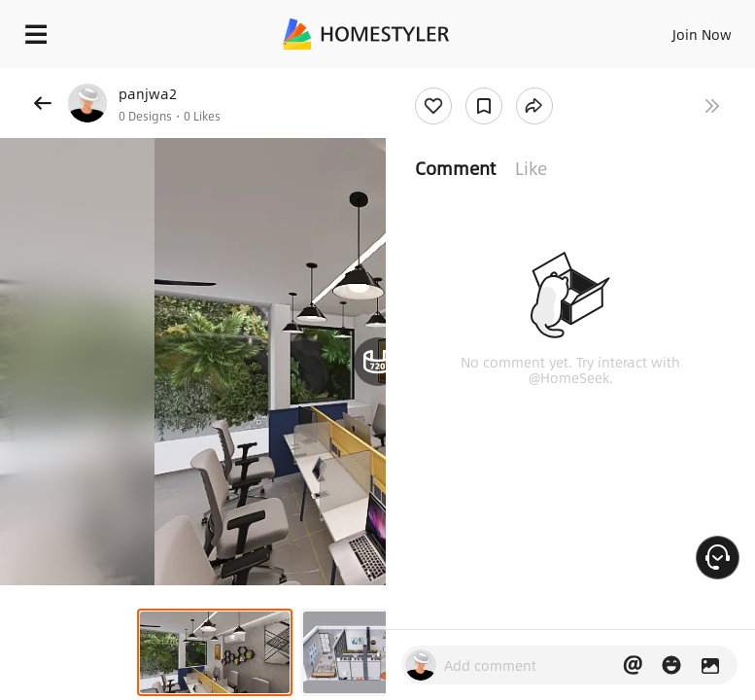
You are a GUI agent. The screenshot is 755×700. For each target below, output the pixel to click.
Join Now (702, 34)
